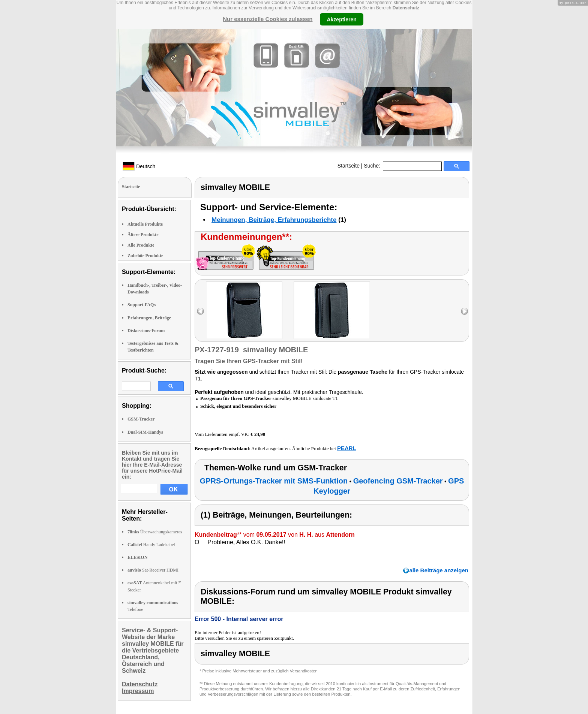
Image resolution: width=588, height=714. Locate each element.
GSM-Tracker (141, 419)
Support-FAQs (142, 305)
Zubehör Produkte (145, 256)
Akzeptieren (341, 19)
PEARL (347, 448)
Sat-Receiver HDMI (153, 570)
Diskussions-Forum (146, 331)
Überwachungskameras (155, 532)
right (464, 311)
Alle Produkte (141, 245)
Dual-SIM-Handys (145, 432)
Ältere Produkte (143, 235)
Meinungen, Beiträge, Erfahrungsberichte (274, 220)
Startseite (349, 166)
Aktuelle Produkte (145, 224)
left (200, 311)
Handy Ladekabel (151, 545)
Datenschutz (406, 8)
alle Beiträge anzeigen (439, 570)
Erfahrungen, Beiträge (149, 318)
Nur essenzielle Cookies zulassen (268, 19)
